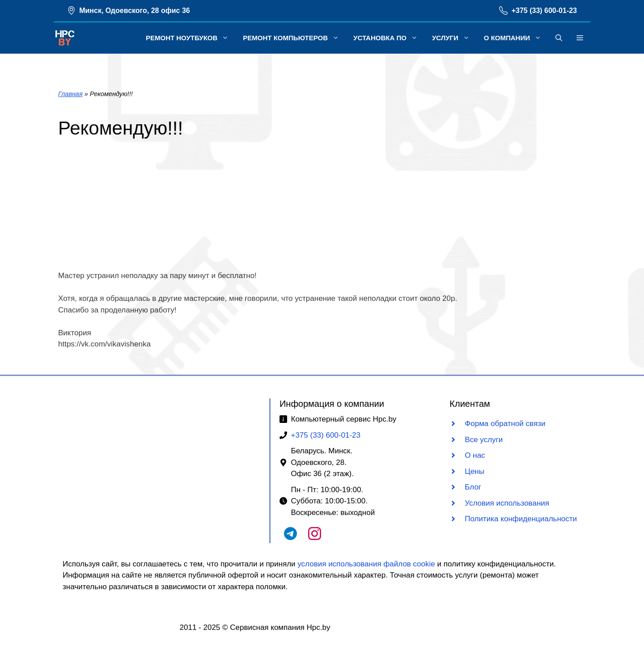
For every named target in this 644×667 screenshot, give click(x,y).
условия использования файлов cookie (366, 564)
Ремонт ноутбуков (191, 38)
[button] (559, 38)
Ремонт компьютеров (294, 38)
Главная (70, 94)
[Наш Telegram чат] (290, 538)
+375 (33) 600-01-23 (544, 11)
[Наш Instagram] (315, 538)
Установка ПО (389, 38)
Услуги (454, 38)
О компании (516, 38)
